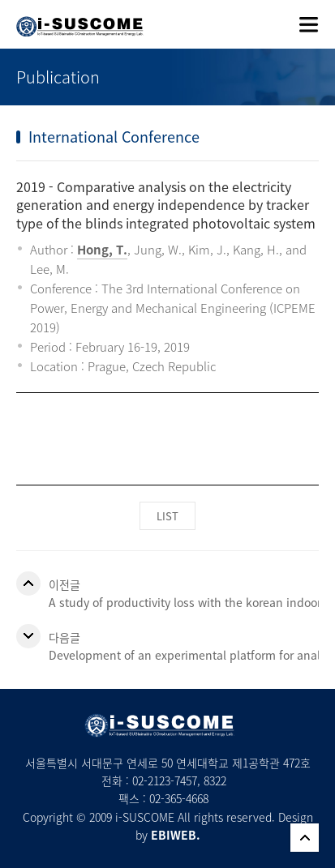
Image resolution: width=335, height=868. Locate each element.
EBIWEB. (176, 835)
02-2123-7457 (165, 780)
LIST (167, 516)
